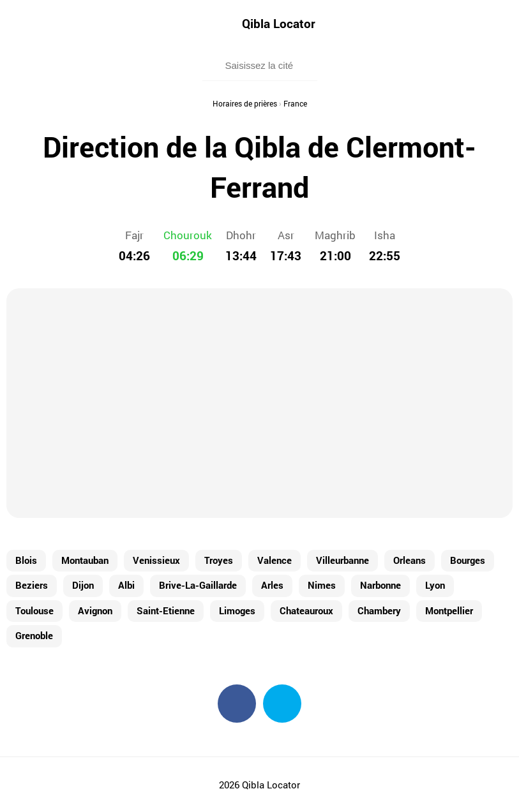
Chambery (379, 610)
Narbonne (380, 585)
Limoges (237, 610)
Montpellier (449, 610)
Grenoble (34, 635)
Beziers (32, 585)
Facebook (237, 704)
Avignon (95, 610)
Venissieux (156, 560)
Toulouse (34, 610)
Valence (275, 560)
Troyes (219, 560)
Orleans (410, 560)
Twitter (282, 704)
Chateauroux (306, 610)
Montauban (85, 560)
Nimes (322, 585)
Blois (26, 560)
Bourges (468, 560)
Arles (272, 585)
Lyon (435, 585)
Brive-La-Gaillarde (198, 585)
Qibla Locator (279, 23)
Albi (126, 585)
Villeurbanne (342, 560)
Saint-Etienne (166, 610)
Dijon (83, 585)
